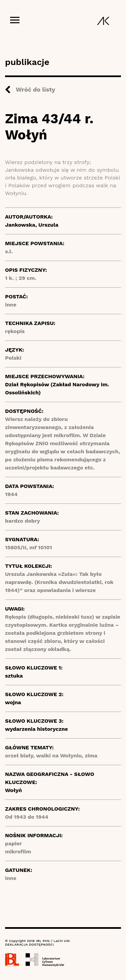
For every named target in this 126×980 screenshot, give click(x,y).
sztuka (14, 676)
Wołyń (13, 790)
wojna (13, 702)
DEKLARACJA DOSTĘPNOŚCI (29, 944)
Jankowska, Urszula (32, 225)
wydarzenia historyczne (36, 729)
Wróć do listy (35, 89)
